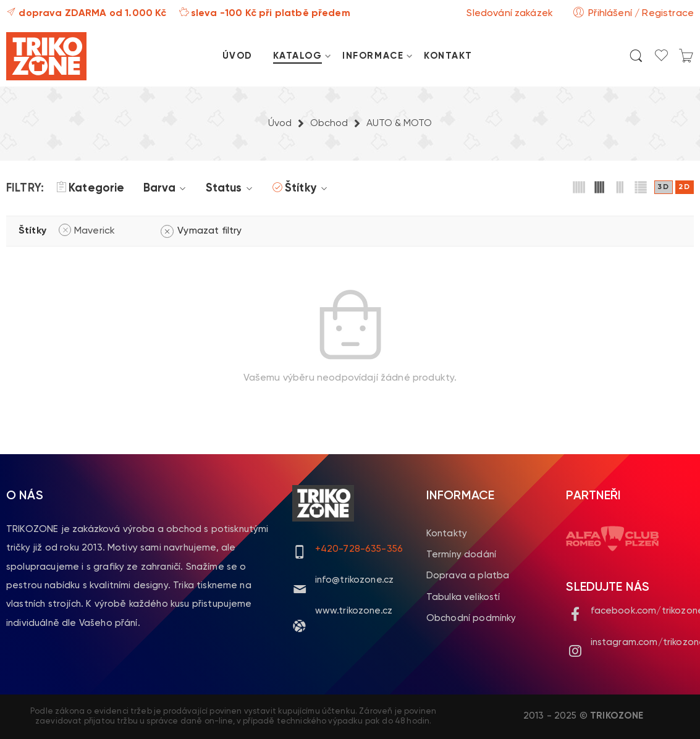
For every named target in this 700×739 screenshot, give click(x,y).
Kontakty (447, 534)
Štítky (308, 188)
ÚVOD (238, 56)
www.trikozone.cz (354, 611)
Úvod (280, 124)
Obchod (329, 124)
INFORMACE (373, 56)
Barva (167, 188)
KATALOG (298, 56)
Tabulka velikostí (463, 597)
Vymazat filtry (209, 231)
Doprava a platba (468, 576)
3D (664, 187)
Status (231, 188)
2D (685, 187)
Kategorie (90, 188)
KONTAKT (448, 56)
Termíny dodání (461, 555)
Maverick (95, 231)
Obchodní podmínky (471, 618)
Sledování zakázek (510, 14)
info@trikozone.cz (355, 580)
